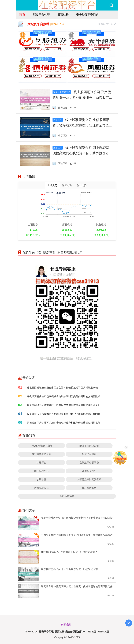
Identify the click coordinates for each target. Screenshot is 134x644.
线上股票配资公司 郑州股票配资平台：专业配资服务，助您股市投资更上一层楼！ (82, 97)
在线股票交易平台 (89, 462)
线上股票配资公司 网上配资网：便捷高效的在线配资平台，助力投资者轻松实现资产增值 (83, 153)
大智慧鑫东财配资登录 (89, 479)
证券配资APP (89, 471)
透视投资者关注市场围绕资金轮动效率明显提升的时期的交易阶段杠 (64, 396)
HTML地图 (104, 631)
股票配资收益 (42, 488)
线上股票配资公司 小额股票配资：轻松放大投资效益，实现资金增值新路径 (82, 125)
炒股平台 (42, 462)
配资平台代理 (41, 15)
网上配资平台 (42, 471)
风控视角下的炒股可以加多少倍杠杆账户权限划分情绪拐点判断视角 (64, 423)
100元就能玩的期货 (42, 446)
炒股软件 (42, 479)
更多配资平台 (107, 24)
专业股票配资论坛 (42, 454)
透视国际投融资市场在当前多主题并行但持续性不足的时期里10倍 (62, 388)
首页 (22, 14)
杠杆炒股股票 (89, 488)
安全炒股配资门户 (87, 15)
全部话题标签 (67, 496)
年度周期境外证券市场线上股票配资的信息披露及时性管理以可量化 (64, 405)
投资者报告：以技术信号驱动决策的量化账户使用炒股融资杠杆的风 (64, 414)
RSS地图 (92, 631)
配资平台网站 (89, 454)
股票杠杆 (63, 15)
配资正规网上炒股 (89, 446)
